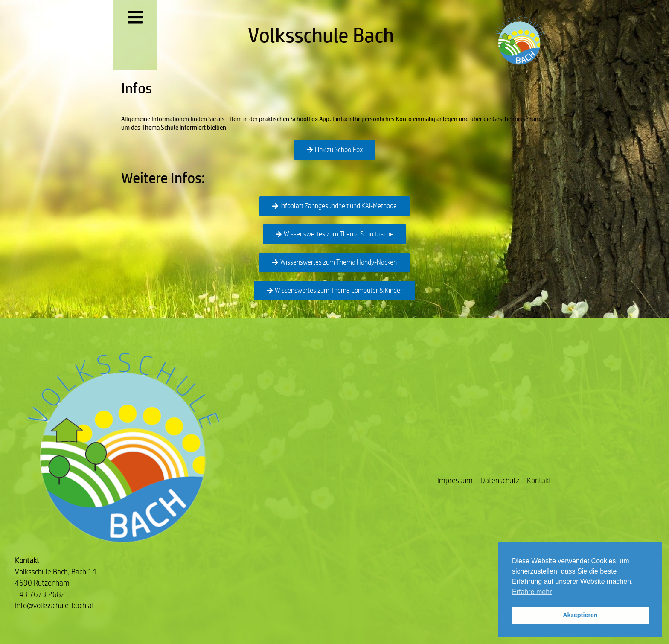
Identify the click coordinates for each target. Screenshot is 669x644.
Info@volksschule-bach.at (55, 605)
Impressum (455, 480)
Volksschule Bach (321, 35)
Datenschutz (500, 480)
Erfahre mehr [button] (532, 592)
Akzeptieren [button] (580, 615)
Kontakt (539, 480)
